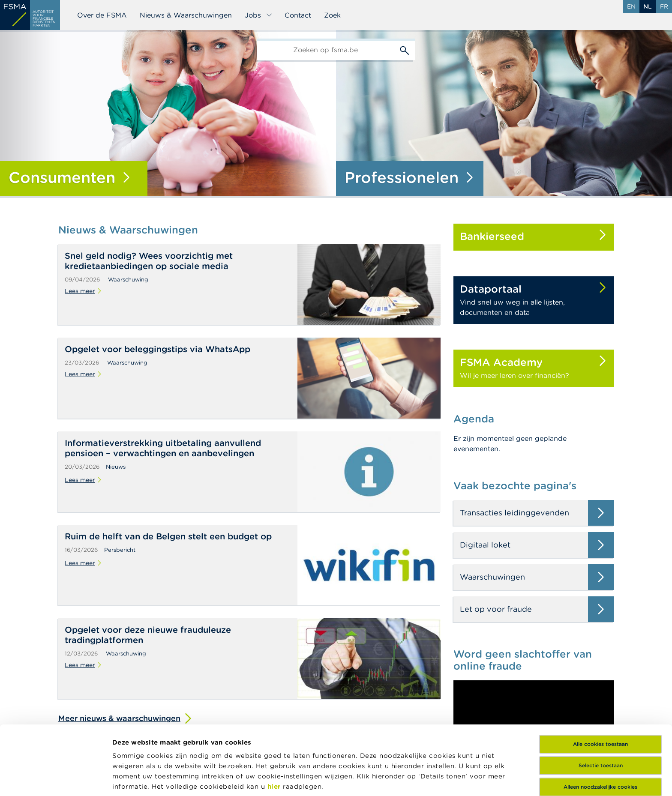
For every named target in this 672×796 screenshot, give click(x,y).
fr (664, 6)
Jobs (259, 15)
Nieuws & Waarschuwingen (186, 15)
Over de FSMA (102, 15)
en (631, 6)
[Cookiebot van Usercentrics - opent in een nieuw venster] (55, 779)
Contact (298, 15)
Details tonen (134, 779)
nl (648, 6)
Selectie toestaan (601, 701)
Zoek (332, 15)
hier (275, 722)
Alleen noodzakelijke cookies (600, 722)
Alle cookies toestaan (600, 679)
